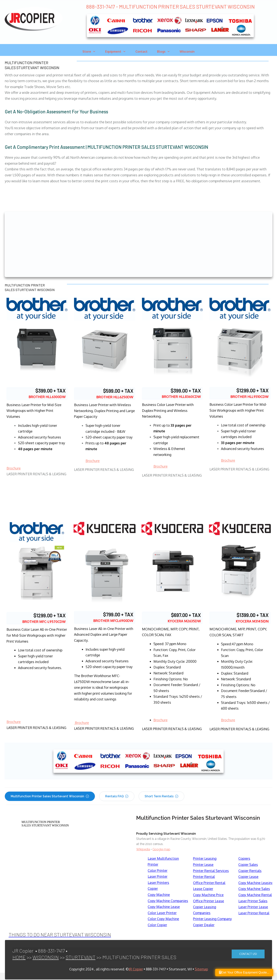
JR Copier (136, 969)
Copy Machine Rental (255, 895)
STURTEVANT (81, 957)
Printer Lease (203, 865)
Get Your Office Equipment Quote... (244, 972)
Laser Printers (158, 883)
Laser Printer (158, 876)
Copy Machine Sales (254, 889)
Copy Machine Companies (168, 901)
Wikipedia (143, 849)
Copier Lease (248, 877)
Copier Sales (248, 865)
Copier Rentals (250, 871)
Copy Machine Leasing (256, 883)
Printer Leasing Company (212, 919)
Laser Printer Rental (254, 913)
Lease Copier (203, 889)
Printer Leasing (205, 858)
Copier (153, 888)
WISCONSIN (46, 957)
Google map (161, 849)
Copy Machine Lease (164, 907)
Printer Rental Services (211, 871)
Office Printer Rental (209, 883)
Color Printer (158, 870)
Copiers (244, 858)
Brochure (14, 468)
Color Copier (157, 925)
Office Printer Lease (209, 901)
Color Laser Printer (162, 913)
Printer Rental (204, 877)
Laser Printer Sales (253, 901)
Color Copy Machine (163, 919)
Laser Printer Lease (253, 907)
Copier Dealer (204, 925)
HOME (19, 957)
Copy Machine (159, 895)
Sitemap (201, 969)
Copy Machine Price (208, 895)
